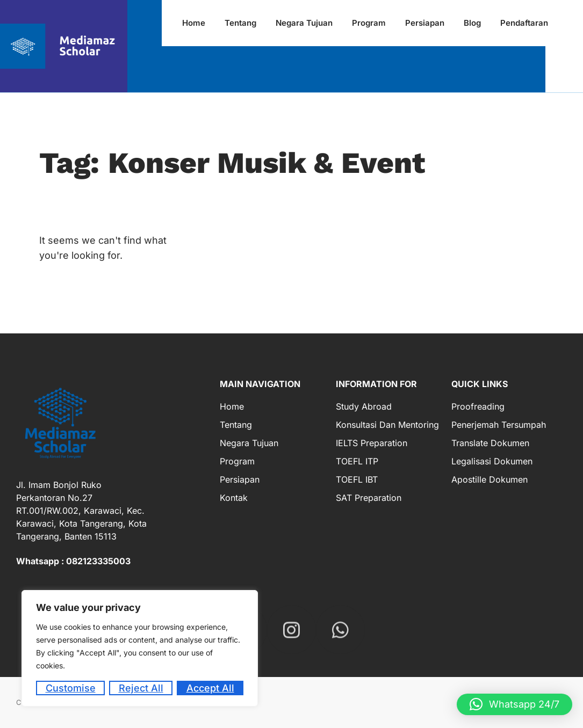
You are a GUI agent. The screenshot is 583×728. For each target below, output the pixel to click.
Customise (71, 688)
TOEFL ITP (357, 461)
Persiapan (240, 479)
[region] (140, 648)
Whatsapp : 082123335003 (73, 561)
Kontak (234, 498)
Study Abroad (364, 406)
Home (232, 406)
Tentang (236, 425)
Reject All (141, 688)
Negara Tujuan (249, 443)
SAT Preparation (369, 498)
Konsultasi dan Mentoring (387, 425)
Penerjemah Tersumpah (499, 425)
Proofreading (478, 406)
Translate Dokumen (490, 443)
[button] (514, 704)
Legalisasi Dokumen (492, 461)
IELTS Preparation (372, 443)
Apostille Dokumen (490, 479)
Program (237, 461)
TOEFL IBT (357, 479)
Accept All (210, 688)
